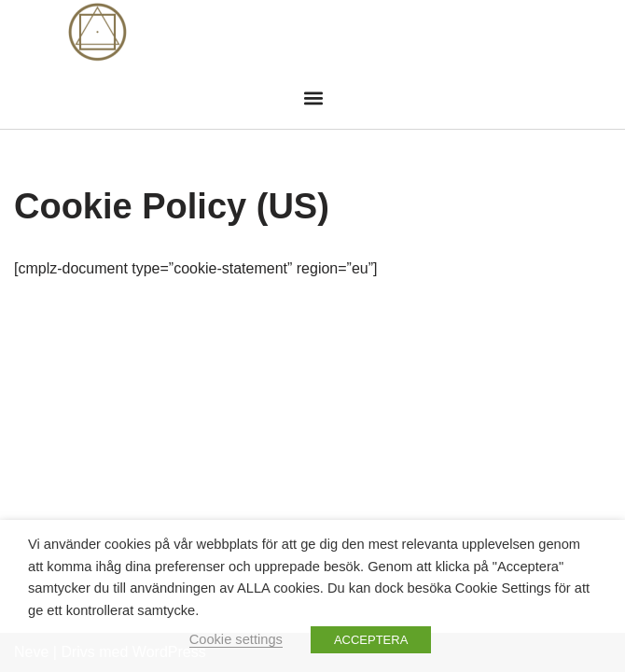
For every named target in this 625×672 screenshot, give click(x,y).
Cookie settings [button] (236, 639)
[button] (314, 98)
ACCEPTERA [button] (371, 640)
